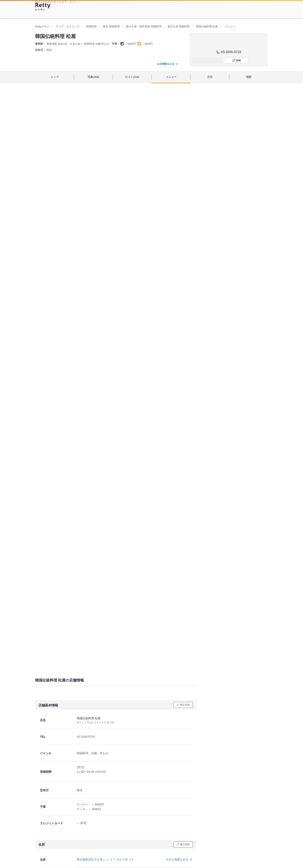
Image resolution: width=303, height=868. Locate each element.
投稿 (238, 60)
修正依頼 (185, 705)
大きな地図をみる (178, 859)
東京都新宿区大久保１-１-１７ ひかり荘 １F (105, 859)
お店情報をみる (167, 64)
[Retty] (43, 6)
